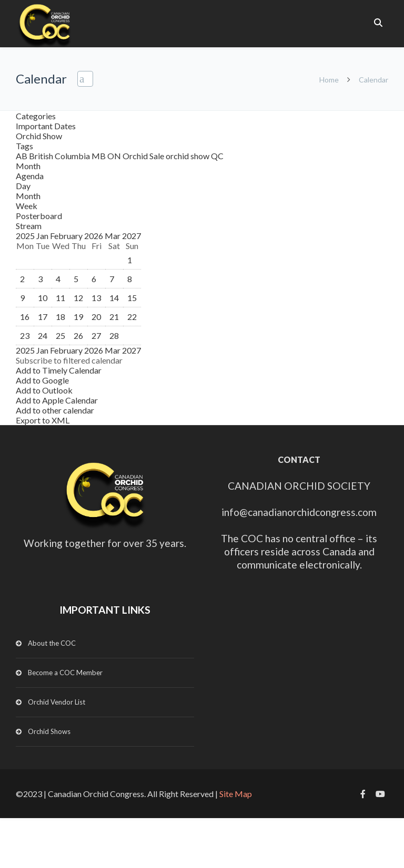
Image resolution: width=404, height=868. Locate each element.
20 (96, 317)
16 (25, 317)
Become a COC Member (65, 673)
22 (132, 317)
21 (114, 317)
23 (25, 335)
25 (60, 335)
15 (132, 298)
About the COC (52, 643)
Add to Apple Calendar (57, 400)
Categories (36, 116)
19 (78, 317)
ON (115, 156)
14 (114, 298)
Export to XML (43, 420)
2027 (132, 236)
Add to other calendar (55, 410)
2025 (26, 236)
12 (78, 298)
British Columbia (60, 156)
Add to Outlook (44, 390)
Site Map (236, 794)
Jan (43, 236)
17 (43, 317)
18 (60, 317)
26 (78, 335)
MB (99, 156)
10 (43, 298)
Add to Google (42, 380)
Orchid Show (39, 136)
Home (329, 80)
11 (60, 298)
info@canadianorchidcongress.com (299, 512)
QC (217, 156)
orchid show (188, 156)
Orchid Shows (49, 731)
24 (43, 335)
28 (114, 335)
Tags (24, 146)
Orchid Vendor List (57, 702)
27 (96, 335)
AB (22, 156)
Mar (113, 236)
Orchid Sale (144, 156)
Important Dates (46, 126)
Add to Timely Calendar (59, 370)
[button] (69, 360)
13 (96, 298)
